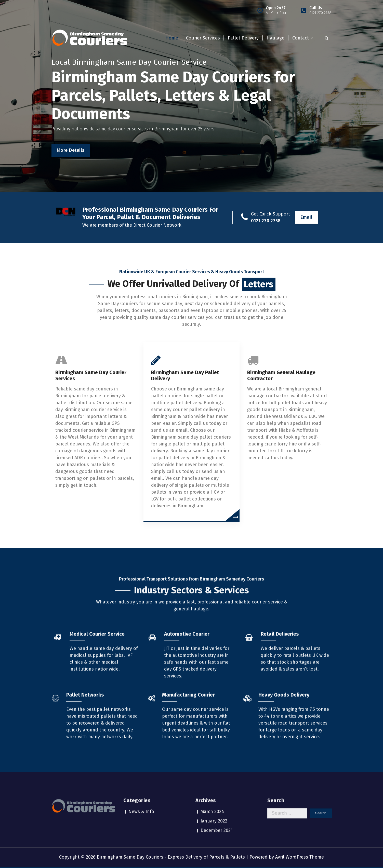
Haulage (275, 38)
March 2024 (212, 787)
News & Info (141, 787)
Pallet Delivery (243, 38)
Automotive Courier (187, 713)
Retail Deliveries (280, 713)
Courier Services (203, 38)
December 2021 (217, 806)
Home (172, 38)
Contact (301, 38)
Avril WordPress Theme (300, 857)
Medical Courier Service (97, 713)
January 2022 (214, 796)
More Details (71, 150)
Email (306, 217)
